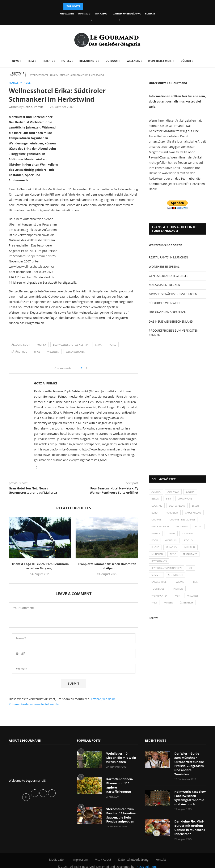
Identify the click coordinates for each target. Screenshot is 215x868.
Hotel (112, 345)
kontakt (150, 14)
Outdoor (112, 61)
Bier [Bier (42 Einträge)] (169, 499)
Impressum (84, 14)
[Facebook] (92, 20)
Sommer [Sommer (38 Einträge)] (157, 578)
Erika (98, 345)
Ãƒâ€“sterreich (21, 345)
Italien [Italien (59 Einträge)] (186, 535)
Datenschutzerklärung (127, 14)
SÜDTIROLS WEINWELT (165, 303)
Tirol (37, 352)
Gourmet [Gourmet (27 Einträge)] (157, 521)
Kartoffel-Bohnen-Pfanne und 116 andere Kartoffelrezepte (119, 785)
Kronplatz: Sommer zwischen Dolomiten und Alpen (107, 566)
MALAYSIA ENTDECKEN (165, 285)
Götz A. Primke (33, 107)
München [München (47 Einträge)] (189, 549)
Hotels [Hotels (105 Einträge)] (170, 535)
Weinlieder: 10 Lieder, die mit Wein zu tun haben (122, 758)
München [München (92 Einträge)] (176, 557)
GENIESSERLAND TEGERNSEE (169, 276)
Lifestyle (18, 73)
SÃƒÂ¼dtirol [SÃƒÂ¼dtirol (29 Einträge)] (159, 585)
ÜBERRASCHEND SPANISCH (168, 312)
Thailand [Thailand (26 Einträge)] (180, 585)
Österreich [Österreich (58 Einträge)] (187, 607)
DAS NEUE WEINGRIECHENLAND (171, 321)
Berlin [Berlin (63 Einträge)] (155, 499)
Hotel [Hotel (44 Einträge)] (155, 535)
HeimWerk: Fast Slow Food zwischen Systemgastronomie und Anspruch (190, 793)
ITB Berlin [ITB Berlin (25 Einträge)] (157, 542)
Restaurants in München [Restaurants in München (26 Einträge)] (167, 571)
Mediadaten (67, 14)
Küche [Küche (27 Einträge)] (172, 549)
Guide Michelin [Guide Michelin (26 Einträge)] (161, 528)
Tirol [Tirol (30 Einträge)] (196, 585)
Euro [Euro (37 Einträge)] (155, 513)
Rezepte (48, 61)
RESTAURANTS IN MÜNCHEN (168, 257)
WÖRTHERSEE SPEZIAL (164, 267)
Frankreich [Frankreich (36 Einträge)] (172, 513)
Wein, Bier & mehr (160, 61)
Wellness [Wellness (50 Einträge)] (194, 600)
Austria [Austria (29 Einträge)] (156, 492)
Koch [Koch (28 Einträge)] (174, 542)
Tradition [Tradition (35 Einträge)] (178, 592)
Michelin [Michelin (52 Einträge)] (157, 557)
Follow (153, 622)
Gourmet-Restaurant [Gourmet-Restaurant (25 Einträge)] (183, 521)
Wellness (133, 61)
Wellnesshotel (75, 352)
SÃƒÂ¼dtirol (19, 352)
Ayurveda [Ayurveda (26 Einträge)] (174, 492)
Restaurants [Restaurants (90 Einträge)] (181, 564)
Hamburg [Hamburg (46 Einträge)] (183, 528)
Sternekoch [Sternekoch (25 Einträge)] (176, 578)
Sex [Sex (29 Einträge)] (192, 571)
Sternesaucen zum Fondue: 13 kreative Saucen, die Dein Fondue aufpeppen (121, 815)
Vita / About (102, 14)
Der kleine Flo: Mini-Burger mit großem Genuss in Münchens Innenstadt (190, 823)
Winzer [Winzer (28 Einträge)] (169, 607)
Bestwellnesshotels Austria (71, 345)
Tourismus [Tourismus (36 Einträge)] (158, 592)
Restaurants (88, 61)
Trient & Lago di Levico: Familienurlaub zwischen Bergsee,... (40, 566)
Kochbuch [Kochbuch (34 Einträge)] (191, 542)
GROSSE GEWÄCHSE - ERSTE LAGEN (173, 294)
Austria (41, 345)
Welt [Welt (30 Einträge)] (155, 607)
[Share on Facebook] (86, 368)
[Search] (204, 86)
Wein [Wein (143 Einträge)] (178, 600)
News (16, 61)
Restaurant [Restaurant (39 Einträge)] (159, 564)
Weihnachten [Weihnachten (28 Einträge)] (160, 600)
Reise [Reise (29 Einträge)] (191, 557)
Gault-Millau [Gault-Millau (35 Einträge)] (194, 513)
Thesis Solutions (146, 862)
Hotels (66, 61)
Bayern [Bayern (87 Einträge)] (191, 492)
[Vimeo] (120, 20)
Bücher (186, 61)
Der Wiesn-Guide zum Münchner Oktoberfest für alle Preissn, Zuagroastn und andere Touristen (190, 762)
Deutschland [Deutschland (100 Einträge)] (178, 506)
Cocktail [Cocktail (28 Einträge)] (157, 506)
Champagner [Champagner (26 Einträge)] (187, 499)
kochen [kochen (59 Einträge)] (156, 549)
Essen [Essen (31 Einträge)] (197, 506)
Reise (31, 61)
